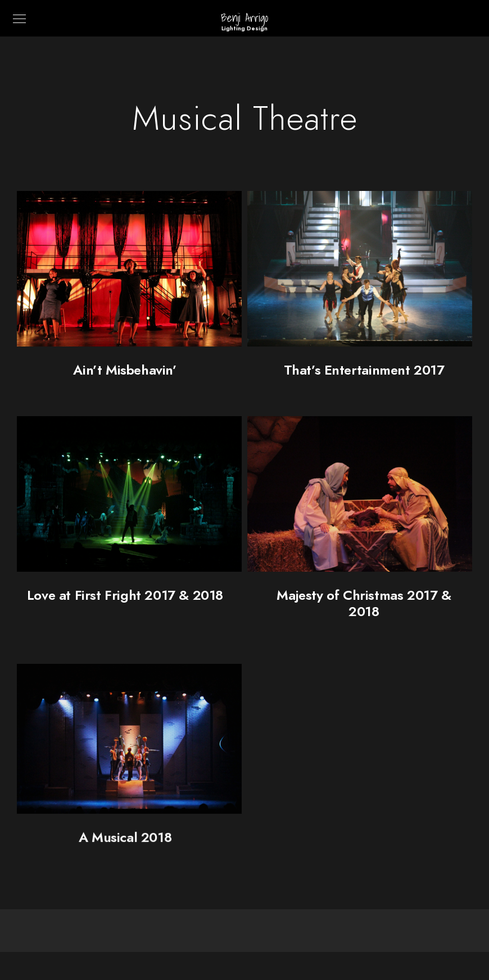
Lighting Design (244, 28)
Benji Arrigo (244, 18)
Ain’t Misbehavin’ (125, 370)
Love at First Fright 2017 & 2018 (125, 595)
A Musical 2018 (125, 842)
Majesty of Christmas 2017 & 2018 (364, 603)
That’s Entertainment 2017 (364, 370)
